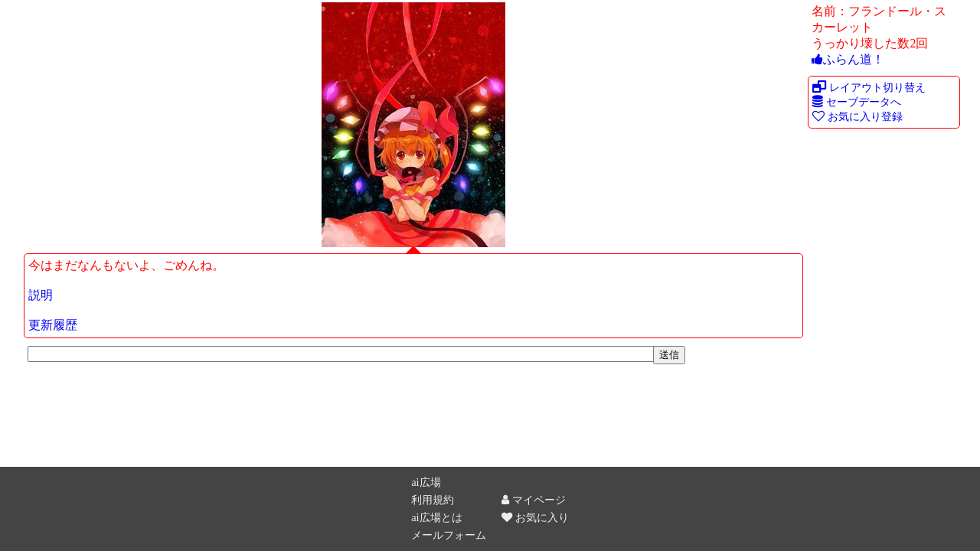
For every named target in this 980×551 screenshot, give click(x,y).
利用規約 (433, 500)
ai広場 (426, 482)
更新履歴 (53, 325)
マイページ (534, 500)
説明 (41, 295)
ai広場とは (436, 517)
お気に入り (535, 517)
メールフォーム (449, 535)
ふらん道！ (848, 59)
